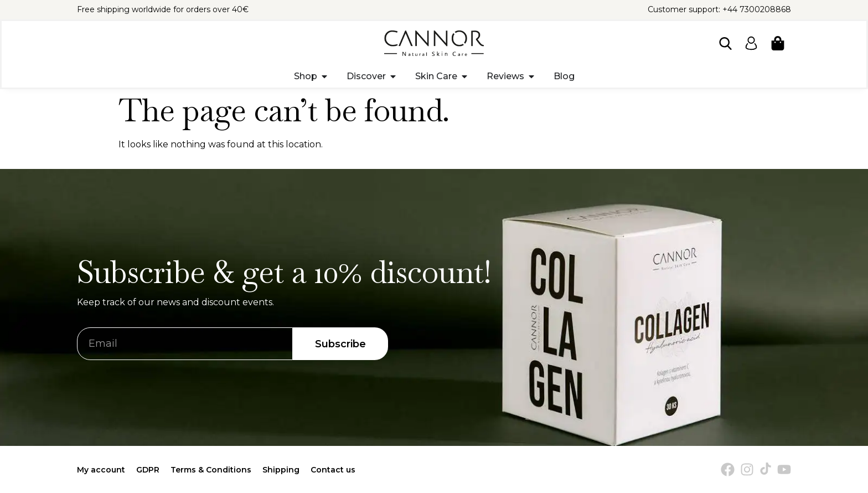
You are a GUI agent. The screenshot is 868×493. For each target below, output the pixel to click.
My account (101, 470)
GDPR (148, 470)
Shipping (281, 470)
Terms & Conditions (211, 470)
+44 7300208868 (757, 9)
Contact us (333, 470)
